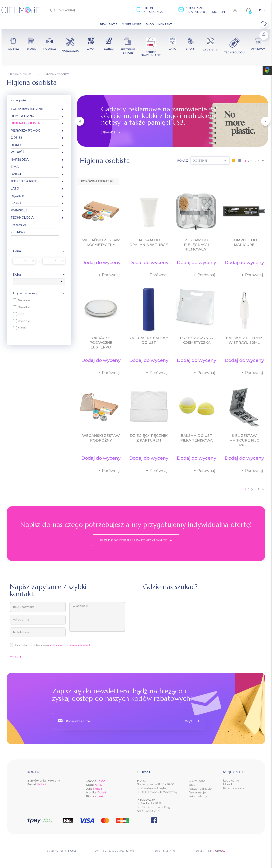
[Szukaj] (74, 10)
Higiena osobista (25, 123)
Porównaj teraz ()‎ (98, 181)
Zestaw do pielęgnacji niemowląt (196, 245)
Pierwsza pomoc (25, 131)
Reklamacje (197, 792)
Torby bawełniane (27, 109)
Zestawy (18, 232)
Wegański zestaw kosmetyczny (101, 242)
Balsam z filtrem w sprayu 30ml (244, 340)
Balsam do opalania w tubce (149, 242)
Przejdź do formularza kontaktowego (136, 540)
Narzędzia (20, 160)
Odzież (16, 138)
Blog (192, 785)
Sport (16, 203)
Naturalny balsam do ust (149, 340)
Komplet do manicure (244, 242)
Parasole (19, 210)
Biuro (16, 145)
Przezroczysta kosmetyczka (196, 340)
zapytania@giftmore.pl (206, 12)
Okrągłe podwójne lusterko (101, 343)
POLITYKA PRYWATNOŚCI (116, 851)
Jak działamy (198, 796)
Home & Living (22, 116)
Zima (15, 167)
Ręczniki (18, 196)
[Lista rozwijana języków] (262, 10)
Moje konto (231, 784)
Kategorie (18, 100)
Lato (15, 188)
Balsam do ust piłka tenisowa (196, 438)
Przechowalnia (234, 788)
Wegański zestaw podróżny (101, 438)
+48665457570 (153, 12)
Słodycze (19, 225)
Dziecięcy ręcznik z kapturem (149, 438)
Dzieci (16, 174)
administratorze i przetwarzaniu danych (69, 645)
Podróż (17, 152)
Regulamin (165, 851)
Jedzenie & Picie (24, 181)
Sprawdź (111, 132)
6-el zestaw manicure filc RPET (244, 440)
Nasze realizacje (200, 789)
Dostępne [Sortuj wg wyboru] (210, 160)
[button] (80, 121)
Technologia (22, 218)
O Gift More (197, 781)
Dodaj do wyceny (101, 262)
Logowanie (231, 781)
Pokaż (42, 784)
